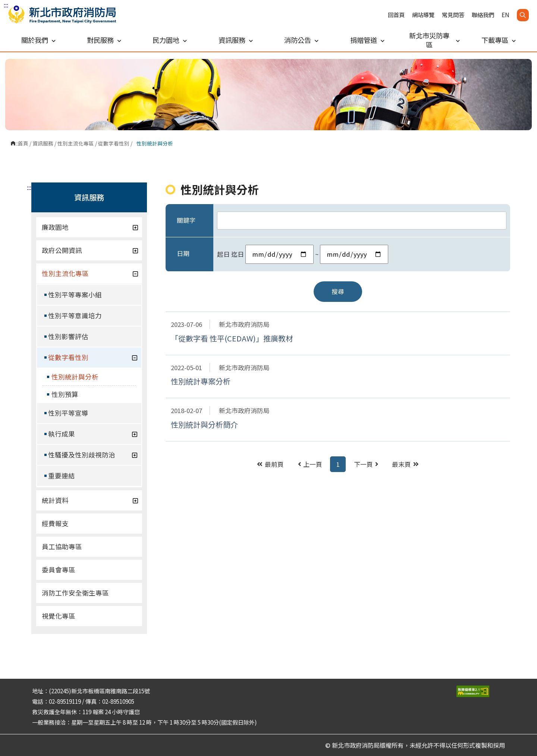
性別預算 (65, 394)
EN (505, 15)
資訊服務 (43, 143)
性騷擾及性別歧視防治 (93, 455)
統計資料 (90, 500)
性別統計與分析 (75, 377)
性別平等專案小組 (75, 295)
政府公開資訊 (90, 250)
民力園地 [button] (170, 40)
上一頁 (310, 464)
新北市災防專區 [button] (434, 40)
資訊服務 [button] (236, 40)
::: (6, 5)
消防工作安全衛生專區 (75, 593)
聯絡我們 (483, 15)
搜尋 (338, 291)
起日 (223, 254)
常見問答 (453, 15)
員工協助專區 (62, 546)
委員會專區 (59, 570)
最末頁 (405, 464)
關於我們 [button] (38, 40)
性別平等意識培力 (75, 315)
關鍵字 (186, 220)
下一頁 (366, 464)
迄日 (238, 254)
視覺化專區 (59, 616)
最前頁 (270, 464)
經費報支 (55, 523)
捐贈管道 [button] (367, 40)
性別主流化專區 (76, 143)
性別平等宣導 (68, 413)
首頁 (23, 143)
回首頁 (396, 15)
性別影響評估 (68, 336)
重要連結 (62, 476)
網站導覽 (423, 15)
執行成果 (93, 434)
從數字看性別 (114, 143)
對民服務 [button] (104, 40)
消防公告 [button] (301, 40)
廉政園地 (90, 227)
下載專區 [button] (499, 40)
